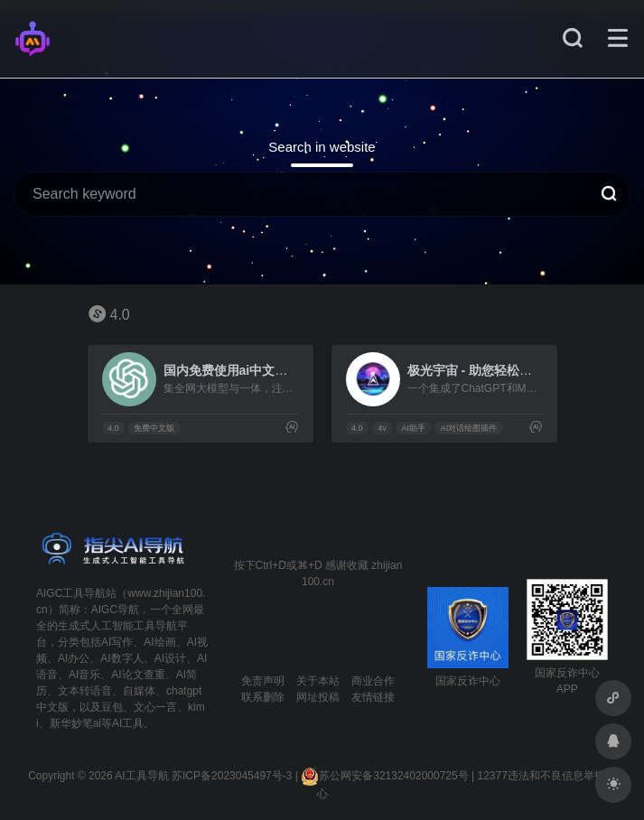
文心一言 (155, 707)
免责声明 (263, 681)
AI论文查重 (138, 675)
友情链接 (373, 697)
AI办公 (74, 658)
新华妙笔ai (75, 723)
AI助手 (413, 428)
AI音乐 (84, 675)
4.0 (113, 428)
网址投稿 (318, 697)
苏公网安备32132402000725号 (384, 776)
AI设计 (170, 658)
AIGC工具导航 (71, 593)
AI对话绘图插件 (469, 428)
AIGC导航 (115, 610)
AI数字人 (121, 658)
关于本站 (318, 681)
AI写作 (117, 642)
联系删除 (263, 697)
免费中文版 (154, 428)
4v (382, 428)
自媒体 (139, 691)
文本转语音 (85, 691)
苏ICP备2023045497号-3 (232, 776)
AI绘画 (159, 642)
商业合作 (373, 681)
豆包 (112, 707)
